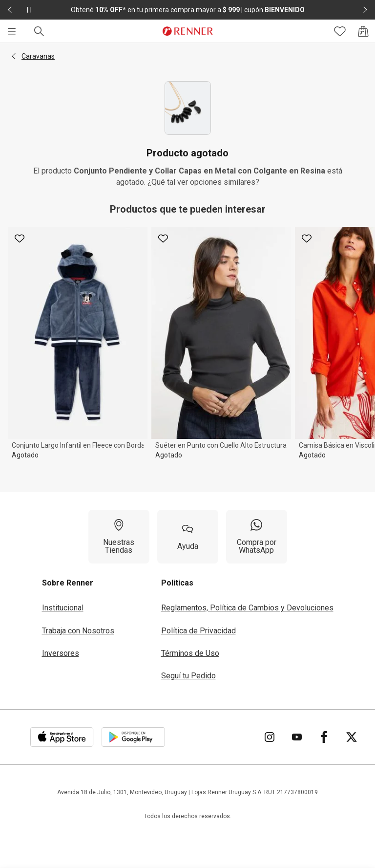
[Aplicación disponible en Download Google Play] (133, 737)
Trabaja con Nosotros (78, 631)
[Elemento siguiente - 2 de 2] (365, 10)
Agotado (25, 455)
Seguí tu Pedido (188, 676)
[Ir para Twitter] (352, 737)
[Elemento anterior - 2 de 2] (10, 10)
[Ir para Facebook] (324, 737)
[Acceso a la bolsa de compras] (363, 31)
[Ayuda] (188, 537)
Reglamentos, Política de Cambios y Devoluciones (247, 608)
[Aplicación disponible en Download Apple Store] (62, 737)
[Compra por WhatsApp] (257, 537)
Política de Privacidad (198, 631)
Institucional (63, 608)
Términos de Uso (190, 653)
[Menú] (12, 31)
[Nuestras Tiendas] (119, 537)
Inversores (61, 653)
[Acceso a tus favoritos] (340, 31)
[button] (14, 56)
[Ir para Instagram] (270, 737)
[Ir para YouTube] (297, 737)
